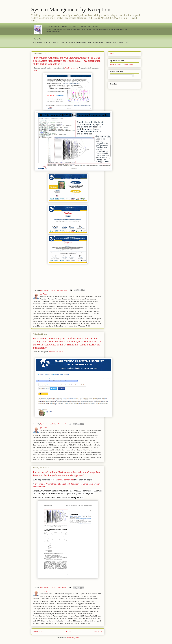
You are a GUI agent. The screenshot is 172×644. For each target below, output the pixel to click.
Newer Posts (38, 632)
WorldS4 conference (71, 68)
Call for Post (38, 39)
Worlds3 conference (65, 480)
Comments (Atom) (72, 638)
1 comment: (62, 424)
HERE (35, 70)
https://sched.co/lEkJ (56, 352)
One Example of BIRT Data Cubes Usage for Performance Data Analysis (73, 26)
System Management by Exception (71, 9)
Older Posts (97, 632)
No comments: (62, 290)
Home (68, 632)
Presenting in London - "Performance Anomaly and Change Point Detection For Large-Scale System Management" (67, 474)
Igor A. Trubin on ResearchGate (122, 64)
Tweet (112, 53)
